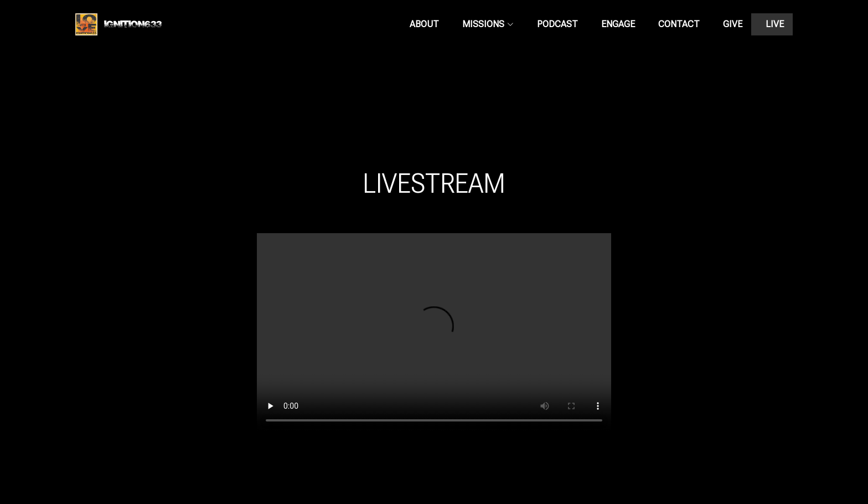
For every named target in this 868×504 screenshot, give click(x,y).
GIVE (733, 24)
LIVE (775, 24)
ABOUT (424, 24)
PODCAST (557, 24)
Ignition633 (118, 25)
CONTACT (679, 24)
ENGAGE (618, 24)
